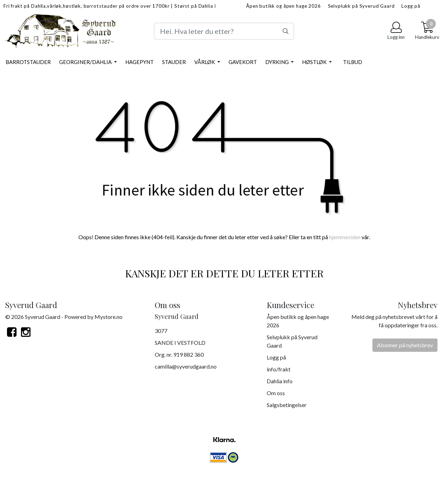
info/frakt (279, 369)
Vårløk (205, 62)
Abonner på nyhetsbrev (405, 345)
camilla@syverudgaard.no (186, 366)
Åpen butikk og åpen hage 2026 (283, 6)
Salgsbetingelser (287, 405)
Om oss (276, 393)
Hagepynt (139, 62)
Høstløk (315, 62)
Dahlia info (280, 381)
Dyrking (278, 62)
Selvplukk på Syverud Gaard (361, 6)
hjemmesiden (345, 237)
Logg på (411, 6)
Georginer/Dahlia (86, 62)
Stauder (174, 62)
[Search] (224, 31)
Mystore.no (108, 317)
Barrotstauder (28, 62)
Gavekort (243, 62)
